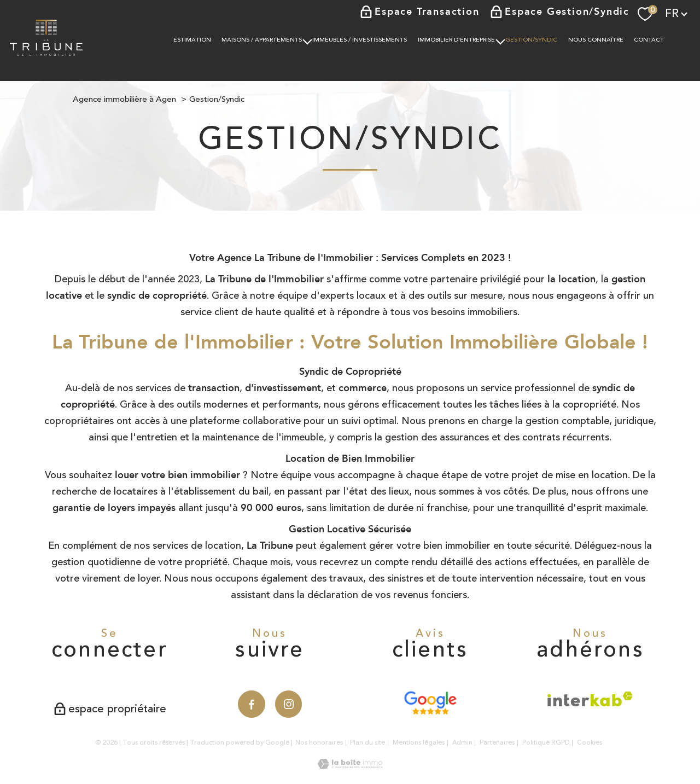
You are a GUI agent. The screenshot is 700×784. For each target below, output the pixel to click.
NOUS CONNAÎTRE (596, 40)
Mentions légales (419, 743)
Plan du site (367, 743)
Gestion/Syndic (532, 40)
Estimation (192, 40)
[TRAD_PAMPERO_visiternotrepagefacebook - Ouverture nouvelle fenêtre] (252, 704)
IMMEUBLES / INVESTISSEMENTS (360, 40)
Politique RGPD (546, 743)
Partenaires (497, 743)
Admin (462, 743)
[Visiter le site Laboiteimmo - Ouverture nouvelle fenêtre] (350, 765)
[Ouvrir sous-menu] (308, 40)
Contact (649, 40)
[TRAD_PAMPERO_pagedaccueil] (46, 53)
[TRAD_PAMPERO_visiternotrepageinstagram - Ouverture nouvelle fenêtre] (289, 704)
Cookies (590, 743)
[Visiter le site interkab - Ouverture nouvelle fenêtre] (590, 699)
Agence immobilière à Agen (124, 99)
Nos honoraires (319, 743)
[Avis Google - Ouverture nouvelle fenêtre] (430, 703)
